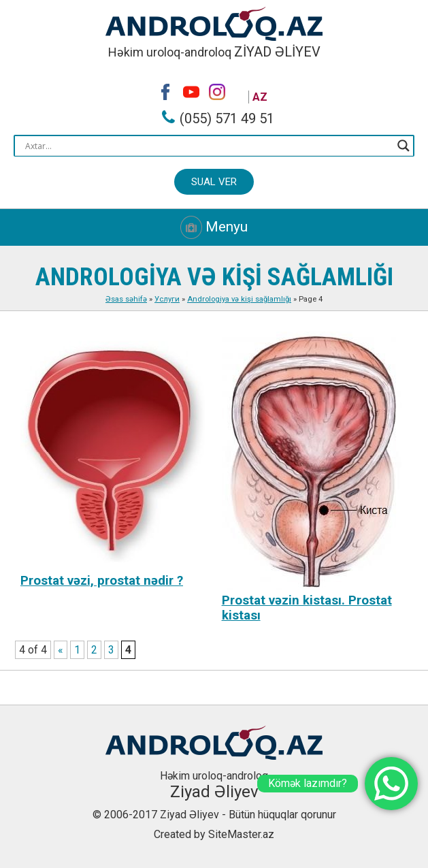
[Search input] (208, 146)
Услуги (167, 299)
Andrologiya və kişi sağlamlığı (239, 299)
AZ (260, 97)
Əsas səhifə (126, 299)
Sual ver (214, 182)
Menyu (214, 227)
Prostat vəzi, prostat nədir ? (102, 581)
